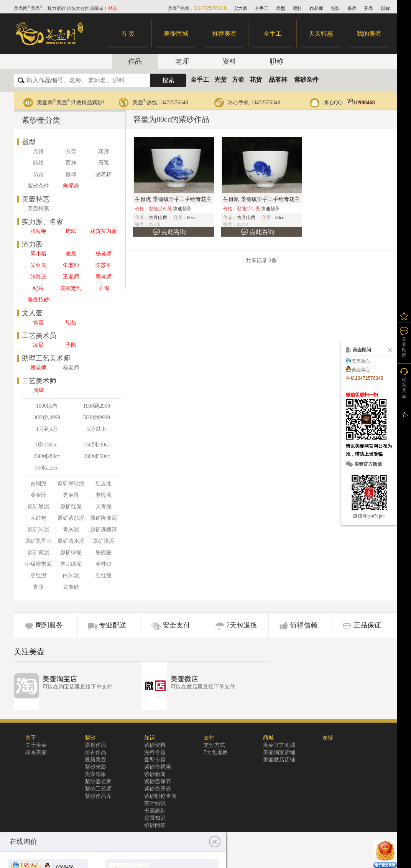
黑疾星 (104, 553)
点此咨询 (174, 232)
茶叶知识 (155, 803)
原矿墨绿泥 (71, 483)
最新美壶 (95, 760)
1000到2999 (97, 406)
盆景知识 (155, 818)
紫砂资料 (155, 745)
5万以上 (97, 429)
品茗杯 (278, 80)
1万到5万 (47, 429)
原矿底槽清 (104, 530)
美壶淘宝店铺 (279, 752)
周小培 (38, 254)
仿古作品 (95, 752)
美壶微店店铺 (279, 760)
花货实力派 (104, 231)
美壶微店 (184, 679)
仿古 (38, 174)
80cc (192, 217)
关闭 (388, 350)
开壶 (368, 8)
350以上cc (47, 468)
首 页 (128, 34)
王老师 (71, 277)
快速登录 (182, 209)
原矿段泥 (104, 541)
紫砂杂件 (306, 80)
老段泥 (104, 495)
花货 (256, 80)
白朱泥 (71, 576)
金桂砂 (104, 564)
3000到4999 (47, 418)
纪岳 (38, 288)
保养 (352, 8)
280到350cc (97, 456)
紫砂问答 (155, 825)
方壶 (238, 80)
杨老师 (104, 254)
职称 (385, 8)
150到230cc (97, 445)
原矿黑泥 (38, 506)
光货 (220, 80)
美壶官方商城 (279, 745)
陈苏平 (104, 265)
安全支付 (176, 625)
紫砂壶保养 (158, 782)
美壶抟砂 (38, 300)
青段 (38, 587)
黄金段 (38, 495)
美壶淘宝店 (60, 679)
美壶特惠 (38, 208)
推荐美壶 (224, 34)
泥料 (297, 8)
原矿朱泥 (38, 530)
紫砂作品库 (98, 796)
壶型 (281, 8)
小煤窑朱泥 (38, 564)
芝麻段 (71, 495)
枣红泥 (38, 576)
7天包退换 (242, 625)
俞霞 (38, 322)
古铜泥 (38, 483)
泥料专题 (155, 752)
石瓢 (104, 163)
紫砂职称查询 (160, 796)
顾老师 (104, 277)
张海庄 (38, 277)
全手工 (261, 8)
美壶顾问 (404, 347)
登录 (113, 8)
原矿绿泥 (71, 553)
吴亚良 (38, 265)
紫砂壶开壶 (158, 789)
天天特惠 (321, 34)
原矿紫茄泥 (71, 518)
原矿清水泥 (71, 541)
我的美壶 (369, 34)
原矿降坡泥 (104, 518)
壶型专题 (155, 760)
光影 (335, 8)
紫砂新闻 (155, 774)
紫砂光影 (95, 767)
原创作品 (95, 745)
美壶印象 (95, 774)
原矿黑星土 (38, 541)
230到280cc (47, 456)
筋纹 (38, 163)
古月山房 (158, 217)
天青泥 (104, 506)
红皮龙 (104, 483)
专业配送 (113, 625)
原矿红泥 (71, 506)
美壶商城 (176, 34)
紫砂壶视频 (158, 767)
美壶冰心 (361, 361)
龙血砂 (71, 587)
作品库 (316, 8)
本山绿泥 (71, 564)
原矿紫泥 (38, 553)
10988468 (360, 103)
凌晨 (71, 254)
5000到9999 (97, 418)
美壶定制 (71, 288)
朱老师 (71, 265)
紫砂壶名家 (98, 782)
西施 (71, 163)
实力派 (240, 8)
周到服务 (49, 625)
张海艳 (38, 231)
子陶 (104, 288)
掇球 (71, 174)
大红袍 (38, 518)
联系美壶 (36, 752)
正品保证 (367, 625)
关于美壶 (36, 745)
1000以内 (47, 406)
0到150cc (47, 445)
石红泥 (104, 576)
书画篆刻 (155, 811)
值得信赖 (304, 625)
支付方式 (214, 745)
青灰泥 (71, 530)
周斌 (71, 231)
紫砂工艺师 (98, 789)
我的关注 (404, 316)
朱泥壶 (71, 186)
